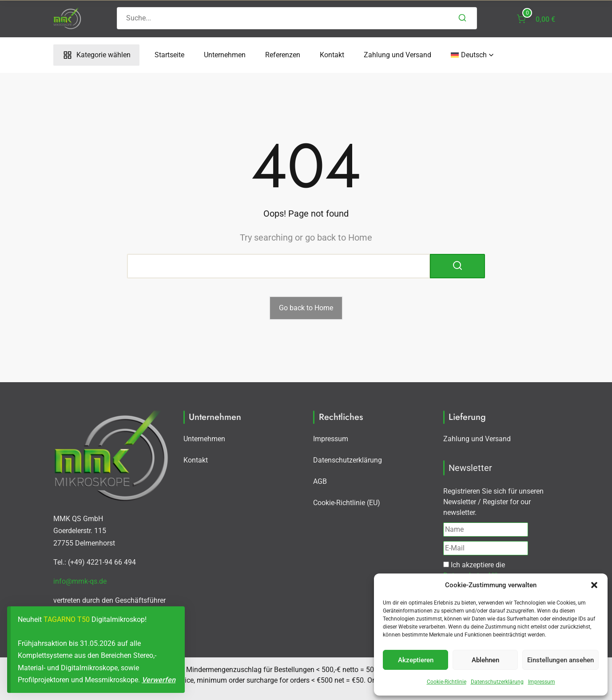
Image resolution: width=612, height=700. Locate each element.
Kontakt (332, 55)
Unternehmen (225, 55)
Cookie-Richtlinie (447, 682)
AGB (320, 481)
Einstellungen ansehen (560, 660)
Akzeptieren (416, 660)
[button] (594, 585)
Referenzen (283, 55)
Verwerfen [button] (159, 680)
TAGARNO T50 (67, 619)
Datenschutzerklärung (497, 682)
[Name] (486, 530)
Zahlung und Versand (397, 55)
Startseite (169, 55)
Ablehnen (485, 660)
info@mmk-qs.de (80, 581)
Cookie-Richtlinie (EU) (347, 503)
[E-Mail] (486, 548)
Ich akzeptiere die (478, 570)
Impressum (542, 682)
